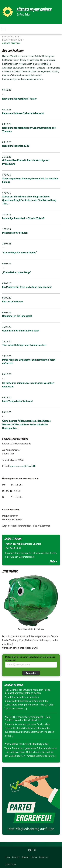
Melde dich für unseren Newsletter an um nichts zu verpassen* (30, 659)
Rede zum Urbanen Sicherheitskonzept (23, 113)
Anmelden (31, 673)
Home (7, 857)
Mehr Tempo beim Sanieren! (17, 401)
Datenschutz (10, 864)
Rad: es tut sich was (13, 301)
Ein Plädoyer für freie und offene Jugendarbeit (27, 287)
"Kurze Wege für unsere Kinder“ (20, 253)
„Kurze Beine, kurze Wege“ (17, 272)
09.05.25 (7, 263)
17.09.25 (7, 175)
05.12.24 (7, 374)
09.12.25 (7, 90)
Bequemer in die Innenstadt (17, 316)
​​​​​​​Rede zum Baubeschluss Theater (19, 99)
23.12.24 (7, 341)
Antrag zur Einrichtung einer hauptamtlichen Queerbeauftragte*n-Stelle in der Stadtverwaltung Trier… (29, 200)
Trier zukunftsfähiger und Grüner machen (24, 345)
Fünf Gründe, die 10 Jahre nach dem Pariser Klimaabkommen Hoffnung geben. (28, 691)
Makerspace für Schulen (15, 233)
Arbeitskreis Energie (18, 553)
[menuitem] (7, 857)
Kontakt (16, 857)
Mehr (52, 561)
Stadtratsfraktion (12, 40)
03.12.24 (7, 397)
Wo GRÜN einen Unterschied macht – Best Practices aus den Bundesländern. (27, 719)
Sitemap (25, 857)
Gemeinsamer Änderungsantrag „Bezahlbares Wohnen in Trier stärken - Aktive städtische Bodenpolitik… (26, 424)
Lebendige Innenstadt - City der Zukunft (23, 218)
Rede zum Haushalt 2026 (16, 146)
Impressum (44, 857)
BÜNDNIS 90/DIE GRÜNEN (34, 10)
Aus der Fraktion (11, 43)
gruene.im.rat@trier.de (21, 466)
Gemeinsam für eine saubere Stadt (21, 331)
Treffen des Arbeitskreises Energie (23, 544)
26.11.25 (7, 157)
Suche (34, 857)
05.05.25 (7, 283)
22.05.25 (7, 244)
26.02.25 (7, 327)
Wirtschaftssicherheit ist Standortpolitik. (27, 744)
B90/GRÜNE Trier (11, 37)
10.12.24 (7, 356)
